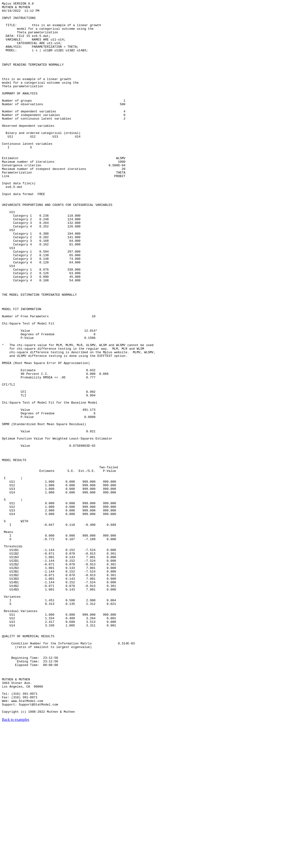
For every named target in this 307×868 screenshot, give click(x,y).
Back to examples (16, 862)
